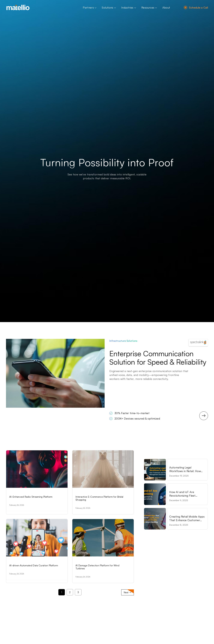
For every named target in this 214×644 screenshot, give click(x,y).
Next (128, 598)
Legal (172, 463)
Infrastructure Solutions (123, 341)
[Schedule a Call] (185, 7)
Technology (176, 488)
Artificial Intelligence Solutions (28, 493)
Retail (180, 463)
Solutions (109, 8)
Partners (90, 8)
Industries (129, 8)
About (166, 7)
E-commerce (84, 493)
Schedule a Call (198, 7)
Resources (149, 8)
